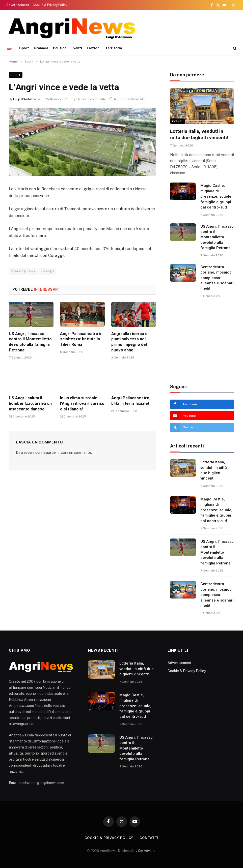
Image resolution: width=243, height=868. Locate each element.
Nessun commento (90, 99)
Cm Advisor (147, 851)
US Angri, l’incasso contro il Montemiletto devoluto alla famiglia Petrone (30, 342)
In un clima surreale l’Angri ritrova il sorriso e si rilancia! (82, 403)
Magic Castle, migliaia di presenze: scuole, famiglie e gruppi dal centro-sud (216, 196)
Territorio (114, 48)
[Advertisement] (144, 28)
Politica (60, 48)
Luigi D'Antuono (25, 99)
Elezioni (94, 48)
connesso (43, 453)
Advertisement (18, 5)
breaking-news (23, 271)
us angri (48, 271)
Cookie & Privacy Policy (50, 5)
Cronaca (41, 48)
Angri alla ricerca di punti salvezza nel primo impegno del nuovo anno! (130, 342)
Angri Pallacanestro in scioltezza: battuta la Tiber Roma (81, 339)
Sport (24, 48)
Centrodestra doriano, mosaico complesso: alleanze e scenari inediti (217, 278)
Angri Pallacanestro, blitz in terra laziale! (131, 401)
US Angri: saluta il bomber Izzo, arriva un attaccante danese (30, 403)
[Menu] (10, 48)
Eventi (77, 48)
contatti (149, 838)
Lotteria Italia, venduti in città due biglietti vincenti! (199, 134)
